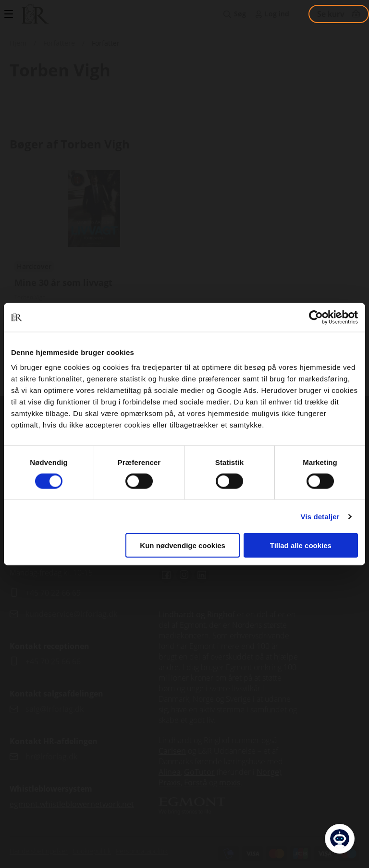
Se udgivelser (94, 259)
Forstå (196, 782)
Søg (240, 14)
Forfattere (59, 43)
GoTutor (199, 772)
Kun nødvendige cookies (183, 545)
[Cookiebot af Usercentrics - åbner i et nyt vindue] (316, 317)
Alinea (170, 772)
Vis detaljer (320, 516)
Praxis (170, 782)
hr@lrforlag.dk (51, 757)
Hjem (18, 43)
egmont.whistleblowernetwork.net (72, 804)
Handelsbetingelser (39, 851)
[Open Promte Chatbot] (340, 839)
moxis (230, 782)
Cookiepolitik (92, 851)
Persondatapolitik (142, 851)
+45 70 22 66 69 (53, 593)
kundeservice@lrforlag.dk (71, 614)
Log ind (277, 14)
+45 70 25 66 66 (53, 661)
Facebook (166, 575)
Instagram (184, 575)
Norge (268, 772)
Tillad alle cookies (301, 545)
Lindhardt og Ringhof (197, 614)
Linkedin (202, 575)
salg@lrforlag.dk (55, 709)
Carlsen (172, 751)
